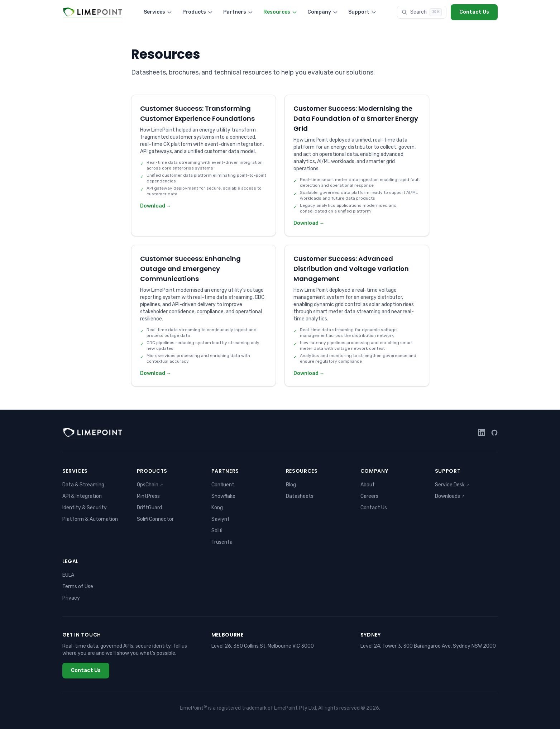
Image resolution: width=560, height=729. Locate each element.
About (368, 485)
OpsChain (150, 485)
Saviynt (221, 519)
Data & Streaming (83, 485)
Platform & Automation (90, 519)
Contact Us (474, 12)
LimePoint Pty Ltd (295, 708)
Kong (217, 508)
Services (158, 12)
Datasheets (300, 496)
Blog (291, 485)
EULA (68, 575)
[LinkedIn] (482, 433)
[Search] (422, 12)
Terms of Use (78, 587)
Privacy (71, 598)
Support (362, 12)
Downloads (450, 496)
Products (198, 12)
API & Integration (82, 496)
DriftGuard (149, 508)
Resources (280, 12)
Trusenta (222, 542)
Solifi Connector (155, 519)
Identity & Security (85, 508)
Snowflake (223, 496)
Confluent (223, 485)
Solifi (217, 531)
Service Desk (452, 485)
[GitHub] (494, 433)
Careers (369, 496)
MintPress (148, 496)
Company (323, 12)
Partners (238, 12)
